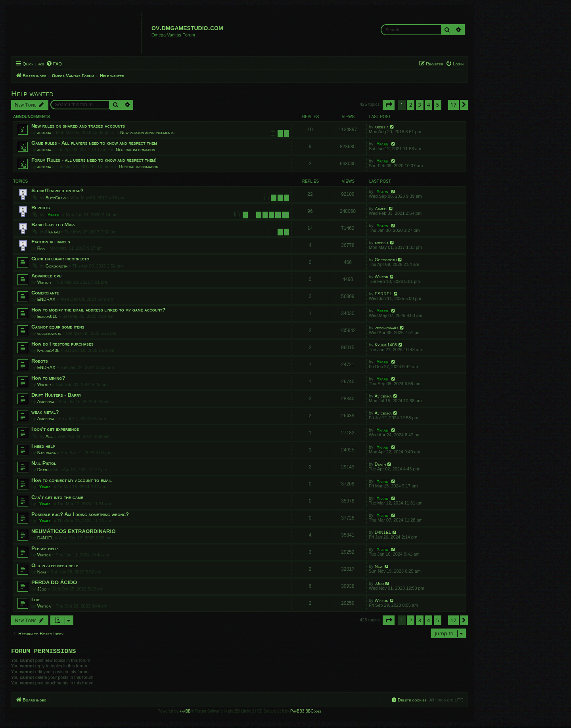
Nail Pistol (44, 463)
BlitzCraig (56, 198)
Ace (49, 436)
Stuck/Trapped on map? (57, 190)
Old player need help (55, 565)
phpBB (185, 713)
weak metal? (45, 412)
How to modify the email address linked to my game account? (98, 310)
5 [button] (438, 105)
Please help (44, 548)
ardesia (44, 132)
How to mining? (48, 378)
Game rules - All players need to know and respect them (94, 143)
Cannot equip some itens (58, 327)
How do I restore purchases (62, 344)
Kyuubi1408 (48, 350)
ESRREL (383, 294)
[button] (389, 105)
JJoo (42, 589)
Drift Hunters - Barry (56, 395)
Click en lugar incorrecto (60, 259)
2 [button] (411, 105)
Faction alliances (51, 242)
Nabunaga (47, 453)
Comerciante (45, 293)
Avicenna (46, 401)
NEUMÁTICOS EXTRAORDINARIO (73, 531)
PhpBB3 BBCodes (306, 713)
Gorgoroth (57, 266)
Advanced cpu (46, 276)
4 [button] (428, 105)
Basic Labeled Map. (53, 225)
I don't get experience (55, 429)
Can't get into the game (57, 497)
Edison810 (47, 316)
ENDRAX (46, 299)
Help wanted (32, 94)
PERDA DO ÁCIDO (54, 582)
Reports (41, 207)
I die (36, 599)
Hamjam (53, 232)
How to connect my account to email (72, 480)
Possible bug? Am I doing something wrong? (80, 514)
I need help (43, 446)
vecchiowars (49, 333)
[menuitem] (54, 64)
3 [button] (420, 105)
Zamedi (381, 208)
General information (135, 149)
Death (43, 470)
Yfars (382, 144)
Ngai (42, 572)
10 (285, 215)
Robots (40, 361)
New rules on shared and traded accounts (78, 126)
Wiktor (44, 282)
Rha (41, 248)
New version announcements (147, 132)
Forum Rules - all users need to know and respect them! (94, 160)
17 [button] (453, 105)
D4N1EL (46, 538)
